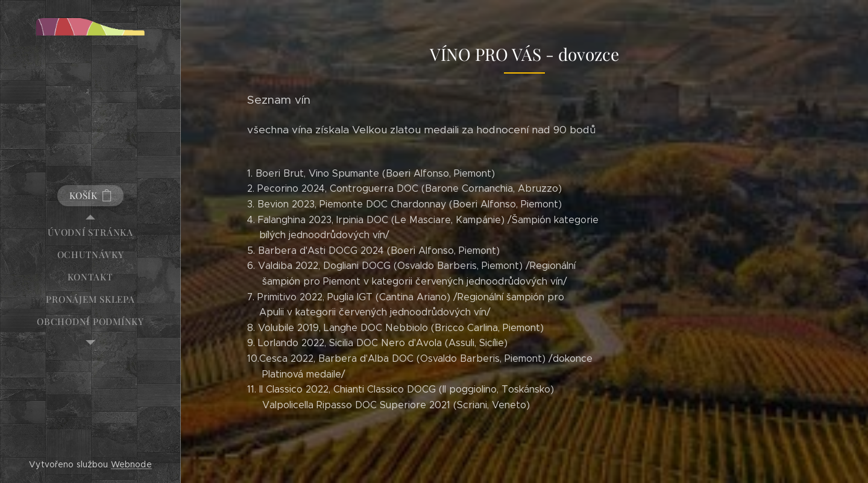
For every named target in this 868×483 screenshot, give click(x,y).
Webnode (131, 464)
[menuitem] (90, 232)
